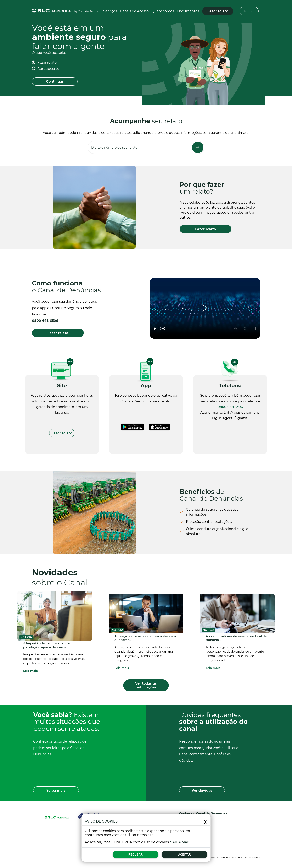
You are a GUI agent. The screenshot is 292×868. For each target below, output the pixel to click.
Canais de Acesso (134, 11)
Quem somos (163, 11)
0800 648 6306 (45, 321)
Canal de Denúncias (212, 813)
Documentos (188, 11)
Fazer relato (47, 62)
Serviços (110, 11)
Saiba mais (180, 842)
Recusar (136, 854)
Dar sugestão (48, 69)
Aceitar (184, 854)
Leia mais (30, 671)
